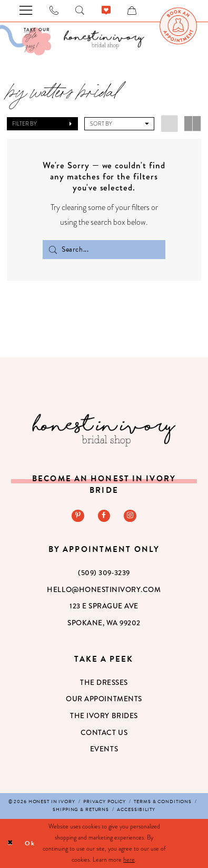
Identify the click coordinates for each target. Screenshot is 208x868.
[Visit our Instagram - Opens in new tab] (130, 516)
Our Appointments (104, 699)
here (129, 860)
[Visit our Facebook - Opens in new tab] (104, 516)
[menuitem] (178, 26)
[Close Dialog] (10, 843)
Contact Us (104, 732)
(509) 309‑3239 (104, 573)
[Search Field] (104, 250)
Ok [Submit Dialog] (30, 843)
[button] (42, 124)
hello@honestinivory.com (104, 589)
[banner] (104, 40)
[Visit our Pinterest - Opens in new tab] (78, 516)
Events (104, 749)
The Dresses (104, 682)
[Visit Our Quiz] (26, 40)
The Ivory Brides (104, 716)
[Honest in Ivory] (104, 430)
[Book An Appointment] (178, 26)
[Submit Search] (52, 250)
